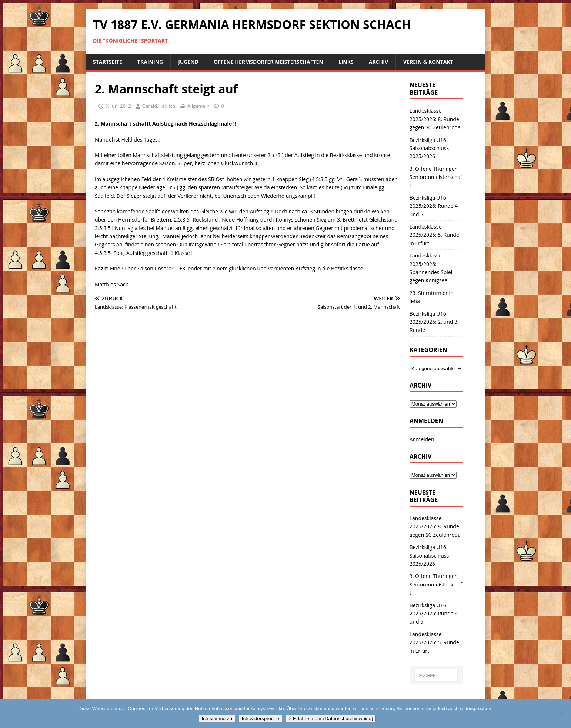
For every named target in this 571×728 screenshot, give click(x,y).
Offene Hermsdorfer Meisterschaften (268, 62)
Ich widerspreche (261, 719)
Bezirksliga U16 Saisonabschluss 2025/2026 (429, 148)
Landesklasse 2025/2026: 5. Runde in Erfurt (434, 235)
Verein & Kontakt (428, 62)
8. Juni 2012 (118, 106)
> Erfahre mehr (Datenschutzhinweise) (331, 719)
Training (150, 62)
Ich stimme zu (217, 719)
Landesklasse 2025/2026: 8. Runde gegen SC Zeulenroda (435, 119)
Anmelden (422, 439)
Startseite (108, 62)
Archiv (378, 62)
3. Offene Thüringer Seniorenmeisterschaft (436, 177)
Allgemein (198, 106)
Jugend (188, 62)
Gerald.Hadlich (158, 106)
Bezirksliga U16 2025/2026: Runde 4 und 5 (434, 206)
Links (346, 62)
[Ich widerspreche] (562, 714)
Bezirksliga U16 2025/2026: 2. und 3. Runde (434, 322)
